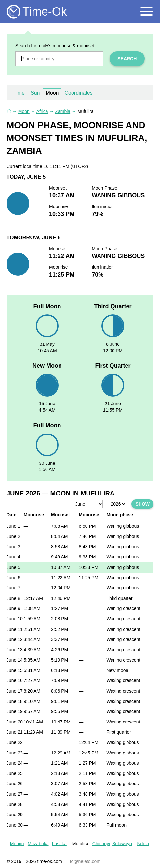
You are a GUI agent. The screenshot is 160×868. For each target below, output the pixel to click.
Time (19, 93)
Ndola (143, 844)
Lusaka (59, 844)
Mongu (17, 844)
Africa (42, 111)
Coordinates (78, 93)
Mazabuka (38, 844)
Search (127, 59)
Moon (52, 93)
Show (142, 504)
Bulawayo (122, 844)
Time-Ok (45, 12)
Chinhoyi (101, 844)
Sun (35, 93)
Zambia (63, 111)
